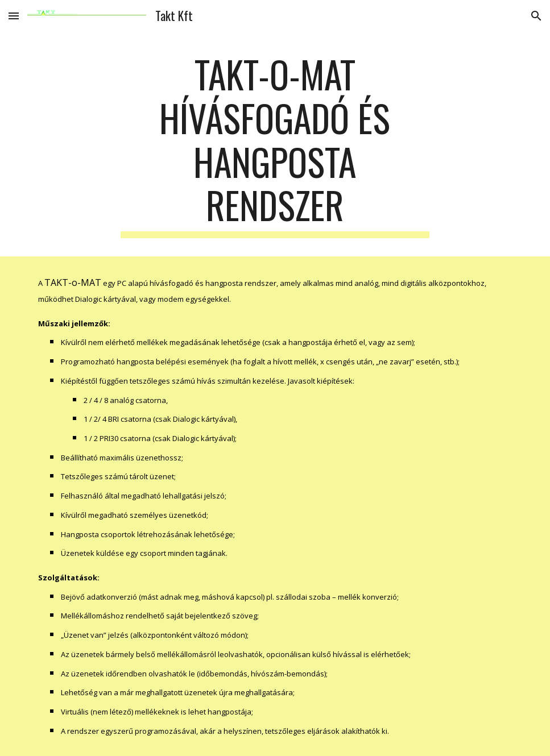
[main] (275, 145)
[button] (14, 16)
